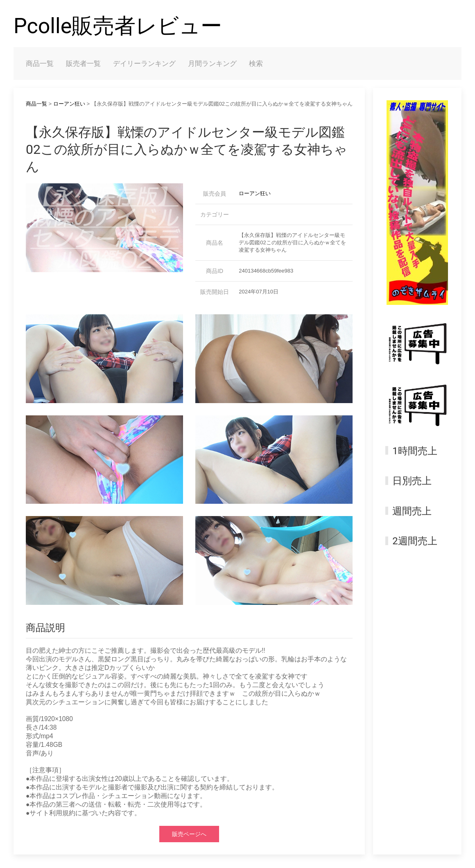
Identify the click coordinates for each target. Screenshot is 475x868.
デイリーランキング (144, 63)
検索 (256, 63)
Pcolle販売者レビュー (118, 26)
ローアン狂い (69, 104)
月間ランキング (212, 63)
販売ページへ (189, 834)
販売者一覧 (83, 63)
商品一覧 (40, 63)
